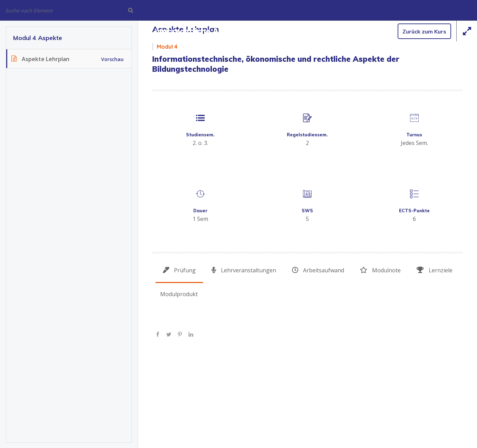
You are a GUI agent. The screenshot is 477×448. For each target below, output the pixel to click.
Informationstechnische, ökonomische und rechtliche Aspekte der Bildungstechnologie (174, 31)
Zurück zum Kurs (424, 31)
